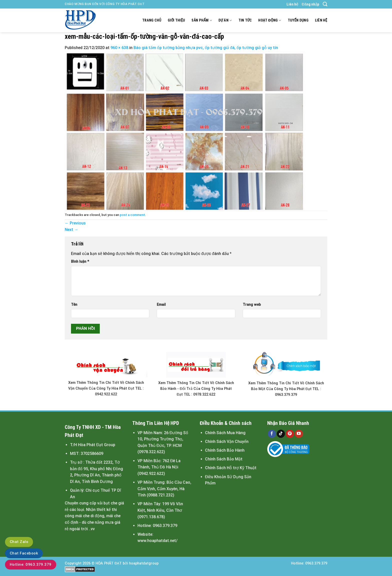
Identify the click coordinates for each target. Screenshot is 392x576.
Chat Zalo (19, 542)
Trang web (252, 305)
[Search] (325, 4)
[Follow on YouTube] (299, 434)
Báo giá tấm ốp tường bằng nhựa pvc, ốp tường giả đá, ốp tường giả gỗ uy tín (206, 48)
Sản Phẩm (202, 20)
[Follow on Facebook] (272, 434)
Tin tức (245, 20)
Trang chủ (152, 20)
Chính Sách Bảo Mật (224, 459)
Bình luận (80, 262)
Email (161, 305)
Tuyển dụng (298, 20)
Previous (75, 223)
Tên (74, 305)
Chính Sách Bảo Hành (225, 450)
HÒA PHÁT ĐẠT (109, 563)
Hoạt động (270, 20)
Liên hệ (292, 4)
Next (71, 230)
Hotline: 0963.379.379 (31, 564)
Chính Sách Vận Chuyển (227, 442)
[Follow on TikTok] (281, 434)
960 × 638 (119, 48)
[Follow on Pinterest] (290, 434)
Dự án (225, 20)
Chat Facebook (24, 553)
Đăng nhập (310, 4)
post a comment (132, 215)
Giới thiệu (176, 20)
